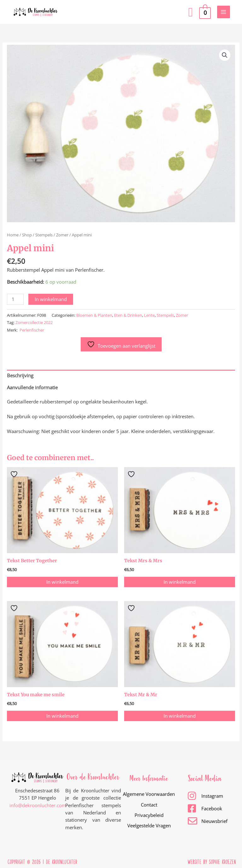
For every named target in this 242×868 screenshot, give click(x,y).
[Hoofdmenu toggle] (223, 12)
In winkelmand (51, 299)
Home (13, 235)
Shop (27, 235)
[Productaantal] (15, 299)
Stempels (44, 235)
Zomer (62, 235)
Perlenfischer (32, 330)
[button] (191, 12)
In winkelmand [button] (62, 582)
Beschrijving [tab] (20, 375)
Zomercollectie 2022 (34, 322)
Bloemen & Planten (94, 315)
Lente (149, 315)
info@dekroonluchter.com (38, 804)
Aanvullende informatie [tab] (32, 387)
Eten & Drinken (128, 315)
